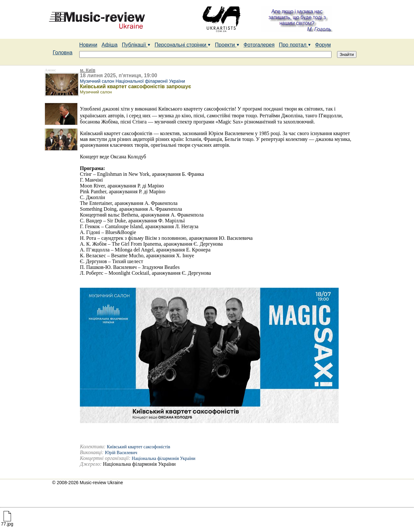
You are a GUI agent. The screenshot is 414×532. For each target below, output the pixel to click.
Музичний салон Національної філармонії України (132, 81)
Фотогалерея (259, 45)
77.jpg (7, 522)
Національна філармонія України (163, 458)
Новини (88, 45)
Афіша (109, 45)
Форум (323, 45)
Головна (63, 53)
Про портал (295, 45)
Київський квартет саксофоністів (138, 447)
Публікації (136, 45)
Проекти (227, 45)
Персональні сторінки (183, 45)
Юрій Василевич (121, 453)
